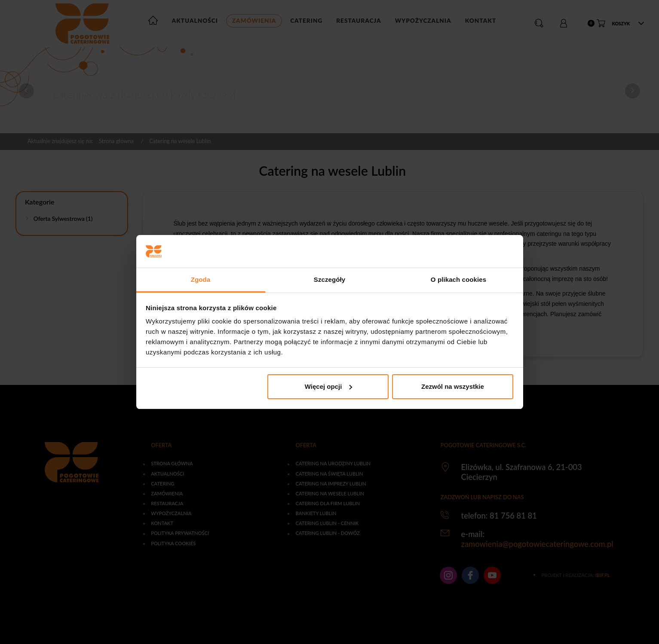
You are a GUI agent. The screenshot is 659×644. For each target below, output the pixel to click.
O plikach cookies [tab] (458, 279)
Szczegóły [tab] (329, 279)
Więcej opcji (329, 386)
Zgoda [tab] (201, 279)
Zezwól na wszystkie (453, 386)
